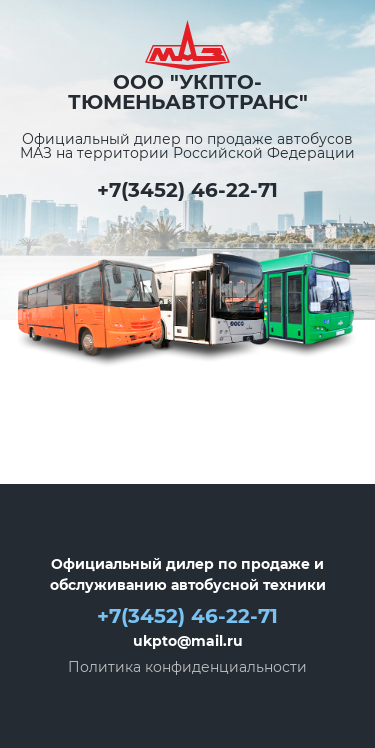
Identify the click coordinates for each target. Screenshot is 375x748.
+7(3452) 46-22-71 (187, 190)
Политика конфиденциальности (187, 667)
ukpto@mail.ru (188, 641)
